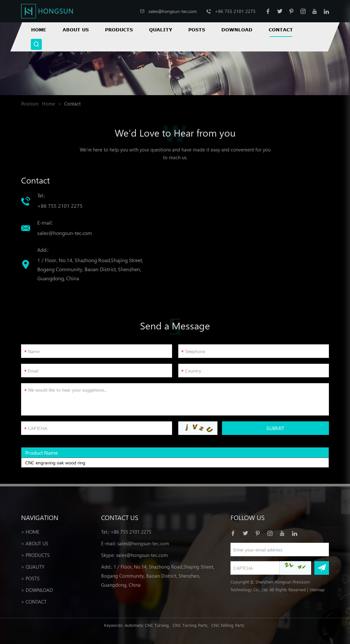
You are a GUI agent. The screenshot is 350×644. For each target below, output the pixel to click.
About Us (76, 30)
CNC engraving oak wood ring (55, 463)
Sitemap (317, 589)
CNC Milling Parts (228, 625)
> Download (37, 590)
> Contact (34, 602)
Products (119, 30)
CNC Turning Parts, (191, 625)
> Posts (30, 578)
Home (39, 30)
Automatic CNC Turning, (147, 625)
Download (237, 30)
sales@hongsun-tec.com (173, 11)
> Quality (33, 567)
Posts (197, 30)
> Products (35, 555)
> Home (30, 532)
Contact (281, 30)
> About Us (35, 543)
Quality (161, 30)
